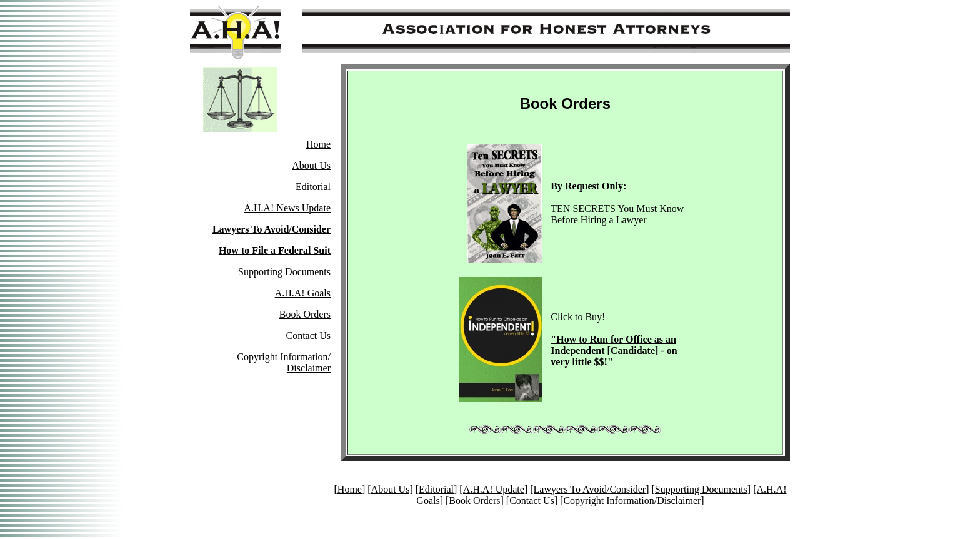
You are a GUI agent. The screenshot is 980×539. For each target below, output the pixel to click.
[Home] (350, 489)
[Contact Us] (532, 501)
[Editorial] (437, 489)
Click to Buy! (614, 339)
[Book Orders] (475, 501)
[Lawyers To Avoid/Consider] (589, 489)
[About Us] (390, 489)
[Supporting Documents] (701, 489)
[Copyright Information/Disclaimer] (632, 501)
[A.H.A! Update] (493, 489)
